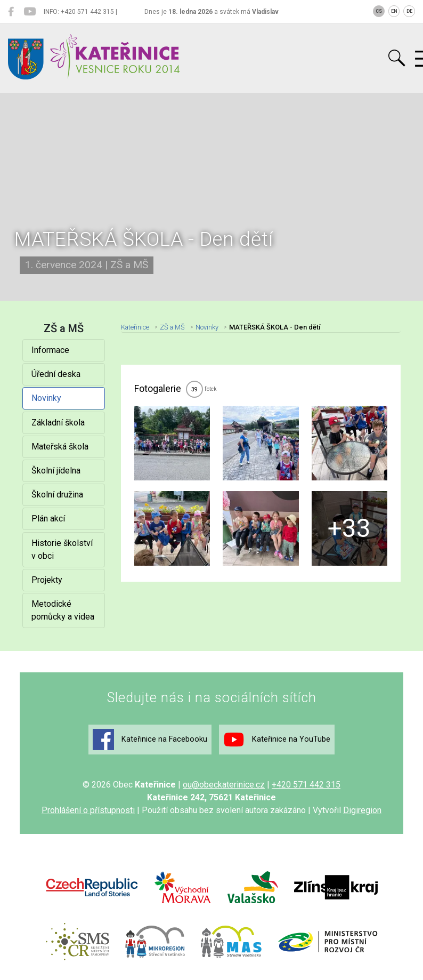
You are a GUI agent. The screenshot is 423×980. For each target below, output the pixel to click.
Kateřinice (135, 327)
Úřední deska (56, 374)
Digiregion (362, 810)
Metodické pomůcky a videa (63, 610)
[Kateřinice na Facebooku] (11, 12)
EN (394, 11)
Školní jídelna (56, 471)
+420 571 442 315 (306, 785)
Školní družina (57, 495)
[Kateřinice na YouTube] (30, 12)
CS (379, 11)
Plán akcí (48, 519)
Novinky (46, 398)
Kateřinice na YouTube (277, 740)
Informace (50, 350)
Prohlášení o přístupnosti (88, 810)
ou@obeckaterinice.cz (224, 785)
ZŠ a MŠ (172, 327)
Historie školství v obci (62, 549)
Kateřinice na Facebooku (150, 740)
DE (409, 11)
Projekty (47, 580)
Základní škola (58, 423)
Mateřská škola (60, 447)
